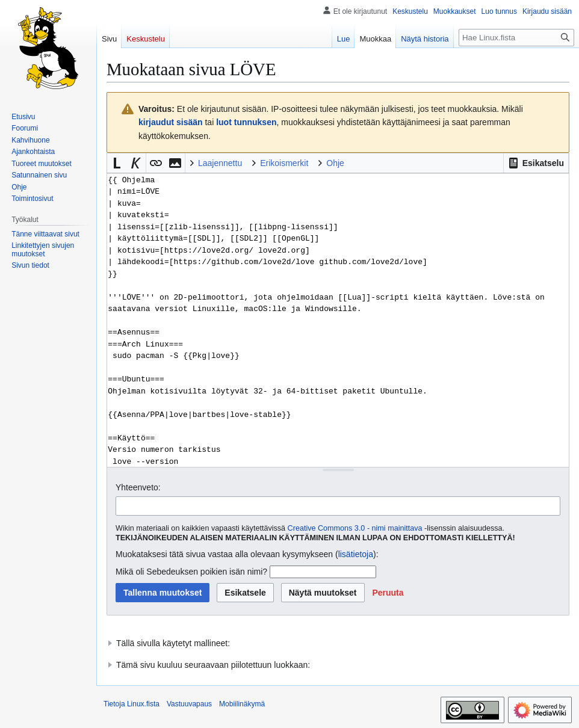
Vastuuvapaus (189, 704)
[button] (536, 163)
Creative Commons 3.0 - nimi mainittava (355, 528)
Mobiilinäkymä (242, 704)
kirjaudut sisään (171, 122)
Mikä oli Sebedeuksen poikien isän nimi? (191, 572)
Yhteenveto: (138, 487)
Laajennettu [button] (220, 163)
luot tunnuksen (246, 122)
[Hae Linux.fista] (516, 38)
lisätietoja (356, 554)
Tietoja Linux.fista (132, 704)
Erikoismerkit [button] (284, 163)
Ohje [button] (335, 163)
